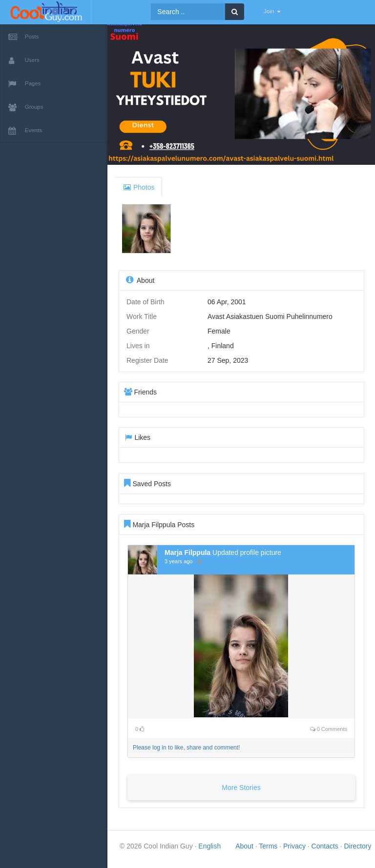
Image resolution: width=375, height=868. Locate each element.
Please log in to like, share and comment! (186, 751)
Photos (138, 191)
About (245, 850)
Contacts (326, 850)
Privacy (295, 850)
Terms (269, 850)
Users (24, 60)
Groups (26, 107)
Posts (24, 37)
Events (25, 131)
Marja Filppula (187, 556)
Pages (24, 84)
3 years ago (178, 565)
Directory (357, 850)
